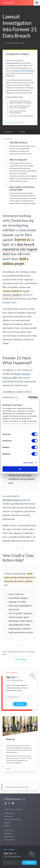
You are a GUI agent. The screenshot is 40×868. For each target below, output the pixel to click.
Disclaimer (8, 833)
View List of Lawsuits (15, 123)
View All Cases (9, 813)
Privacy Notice (9, 837)
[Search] (20, 787)
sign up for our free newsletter (23, 71)
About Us (7, 823)
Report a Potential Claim (12, 819)
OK (20, 469)
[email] (20, 697)
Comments (8, 132)
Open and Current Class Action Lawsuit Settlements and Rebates (21, 102)
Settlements (8, 816)
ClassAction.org (12, 63)
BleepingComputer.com (14, 500)
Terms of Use (9, 830)
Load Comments (20, 659)
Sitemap (7, 826)
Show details (28, 463)
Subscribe (20, 704)
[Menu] (37, 3)
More (8, 769)
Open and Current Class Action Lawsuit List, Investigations (20, 107)
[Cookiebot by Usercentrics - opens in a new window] (28, 398)
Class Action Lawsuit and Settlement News (18, 112)
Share (22, 132)
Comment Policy (10, 840)
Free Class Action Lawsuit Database (21, 116)
